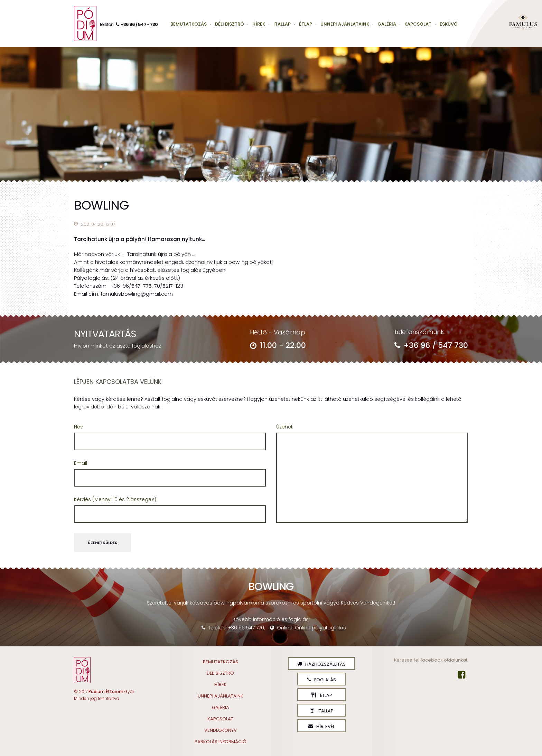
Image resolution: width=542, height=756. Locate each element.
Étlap (306, 24)
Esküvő (449, 24)
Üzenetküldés (102, 543)
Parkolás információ (221, 742)
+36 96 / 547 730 (431, 345)
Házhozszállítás (321, 664)
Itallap (282, 24)
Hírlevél (321, 726)
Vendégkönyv (221, 730)
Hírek (259, 24)
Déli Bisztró (230, 24)
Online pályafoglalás (320, 628)
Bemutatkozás (189, 24)
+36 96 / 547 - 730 (136, 24)
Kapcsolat (418, 24)
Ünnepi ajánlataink (345, 24)
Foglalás (322, 680)
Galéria (387, 24)
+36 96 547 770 (246, 628)
